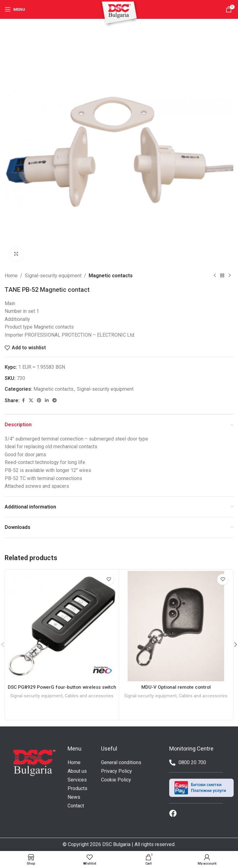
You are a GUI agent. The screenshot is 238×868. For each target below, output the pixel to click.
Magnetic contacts (111, 276)
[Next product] (230, 276)
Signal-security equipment (53, 276)
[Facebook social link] (23, 400)
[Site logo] (119, 14)
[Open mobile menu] (15, 9)
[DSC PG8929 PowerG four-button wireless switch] (62, 626)
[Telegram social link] (55, 400)
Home (11, 276)
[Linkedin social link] (47, 400)
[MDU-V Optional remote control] (176, 626)
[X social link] (31, 400)
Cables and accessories (89, 703)
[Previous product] (215, 276)
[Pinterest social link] (39, 400)
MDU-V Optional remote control (176, 687)
